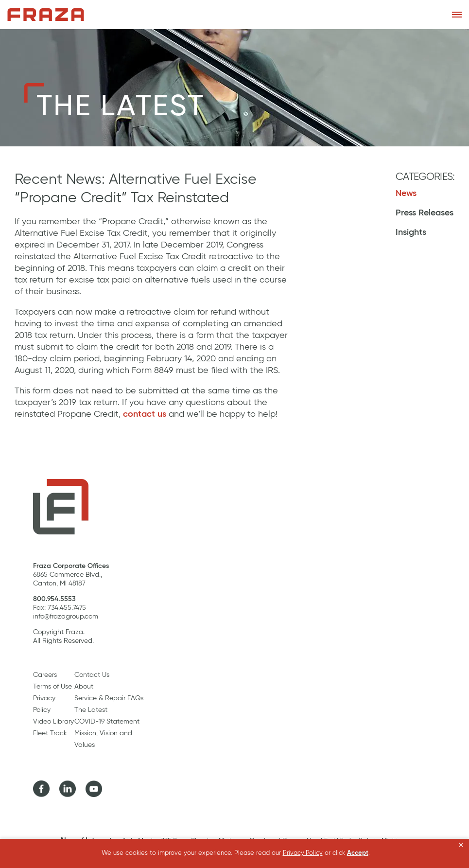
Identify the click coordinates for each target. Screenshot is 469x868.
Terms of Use (52, 687)
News (406, 194)
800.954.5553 (54, 599)
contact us (145, 414)
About (84, 687)
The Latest (91, 710)
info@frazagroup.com (66, 617)
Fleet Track (50, 733)
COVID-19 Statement (107, 722)
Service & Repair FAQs (109, 698)
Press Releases (425, 213)
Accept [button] (358, 853)
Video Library (53, 722)
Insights (411, 232)
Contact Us (92, 675)
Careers (45, 675)
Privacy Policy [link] (303, 853)
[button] (461, 845)
